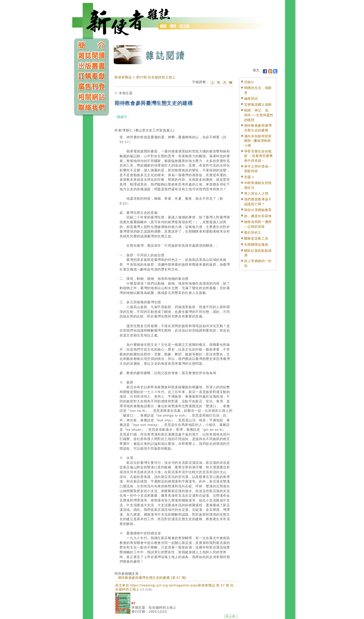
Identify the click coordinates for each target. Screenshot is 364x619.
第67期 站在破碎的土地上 (156, 77)
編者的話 (251, 98)
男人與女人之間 (256, 193)
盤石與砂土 (253, 232)
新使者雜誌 (123, 77)
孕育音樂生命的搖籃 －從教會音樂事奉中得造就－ (259, 156)
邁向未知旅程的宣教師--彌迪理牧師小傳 (258, 141)
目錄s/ (249, 82)
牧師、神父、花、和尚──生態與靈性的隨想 (259, 115)
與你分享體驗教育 (258, 210)
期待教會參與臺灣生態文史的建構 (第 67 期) (152, 578)
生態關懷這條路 (256, 245)
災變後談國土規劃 (258, 105)
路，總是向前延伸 (258, 216)
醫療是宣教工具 (256, 238)
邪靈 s (249, 177)
